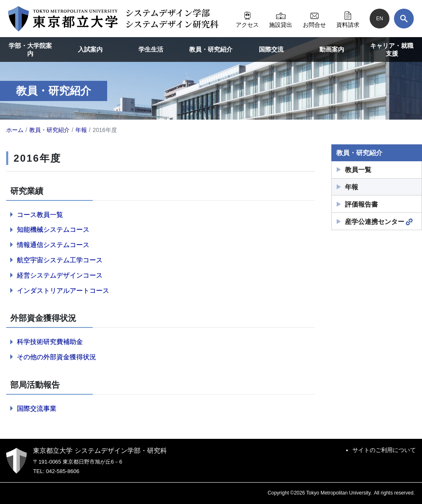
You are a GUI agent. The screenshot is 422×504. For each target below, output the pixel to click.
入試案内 (90, 49)
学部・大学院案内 (30, 50)
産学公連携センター (379, 222)
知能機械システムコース (53, 230)
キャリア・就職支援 (392, 50)
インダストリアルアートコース (63, 291)
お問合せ (314, 19)
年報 (352, 187)
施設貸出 (281, 19)
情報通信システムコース (53, 245)
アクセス (247, 19)
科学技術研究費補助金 (50, 342)
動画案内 (332, 49)
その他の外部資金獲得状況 (56, 357)
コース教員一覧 (40, 215)
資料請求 (348, 19)
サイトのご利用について (384, 450)
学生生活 (151, 49)
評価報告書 (361, 204)
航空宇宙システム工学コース (60, 260)
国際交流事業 (37, 409)
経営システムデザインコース (60, 275)
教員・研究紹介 (211, 49)
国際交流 (271, 49)
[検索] (404, 19)
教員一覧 (358, 170)
